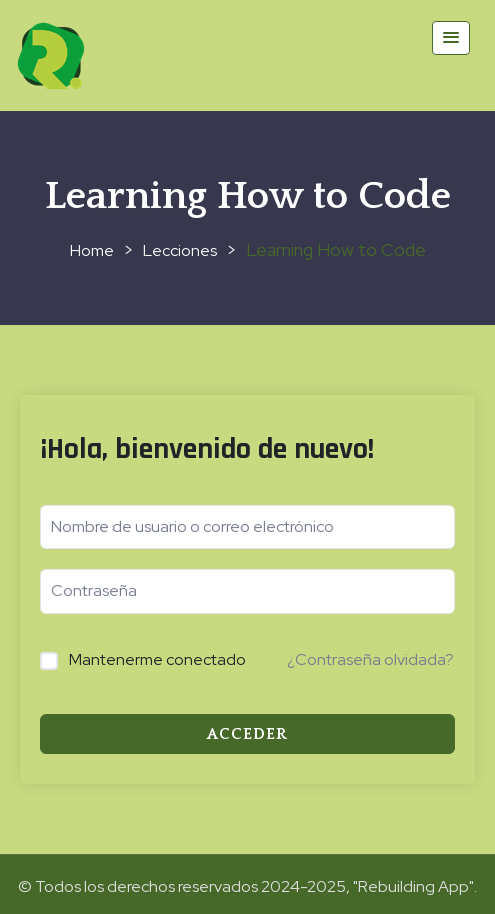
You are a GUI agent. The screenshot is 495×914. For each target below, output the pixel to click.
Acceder (247, 734)
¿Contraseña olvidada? (370, 659)
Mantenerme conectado (157, 659)
